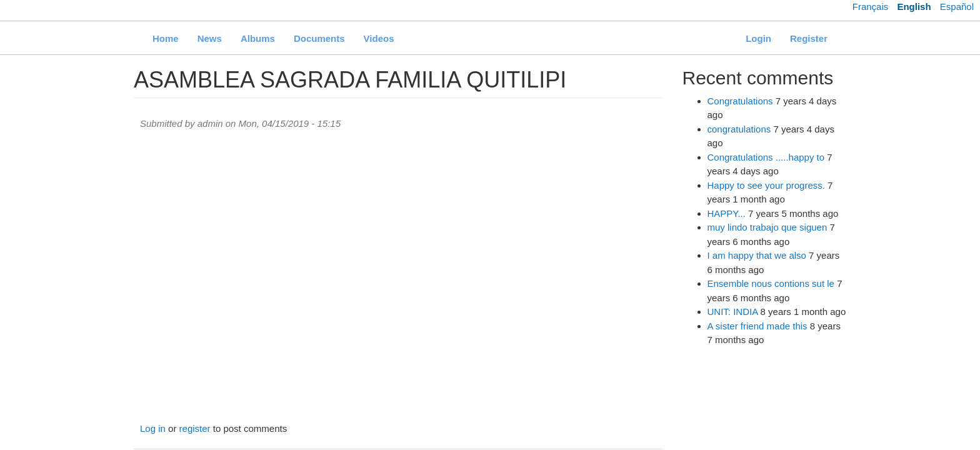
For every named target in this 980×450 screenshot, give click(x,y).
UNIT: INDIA (733, 312)
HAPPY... (727, 213)
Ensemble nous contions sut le (771, 283)
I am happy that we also (757, 255)
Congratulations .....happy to (766, 157)
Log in (153, 428)
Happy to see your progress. (766, 185)
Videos (379, 38)
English (914, 7)
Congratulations (740, 101)
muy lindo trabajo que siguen (767, 227)
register (195, 428)
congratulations (739, 129)
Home (166, 38)
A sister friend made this (757, 326)
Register (809, 38)
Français (871, 7)
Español (957, 7)
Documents (319, 38)
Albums (258, 38)
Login (758, 38)
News (210, 38)
